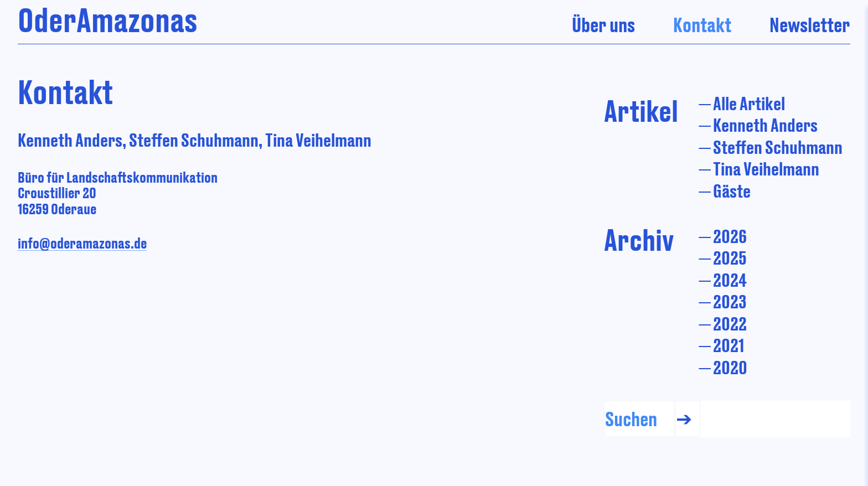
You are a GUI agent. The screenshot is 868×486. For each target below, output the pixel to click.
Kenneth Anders (765, 125)
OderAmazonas (108, 19)
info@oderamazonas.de (82, 243)
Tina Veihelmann (766, 169)
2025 (730, 258)
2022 (730, 324)
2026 (730, 236)
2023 (730, 301)
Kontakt (702, 25)
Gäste (732, 191)
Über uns (603, 25)
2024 (730, 280)
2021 (728, 345)
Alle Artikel (749, 103)
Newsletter (810, 25)
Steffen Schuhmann (778, 147)
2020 (730, 367)
